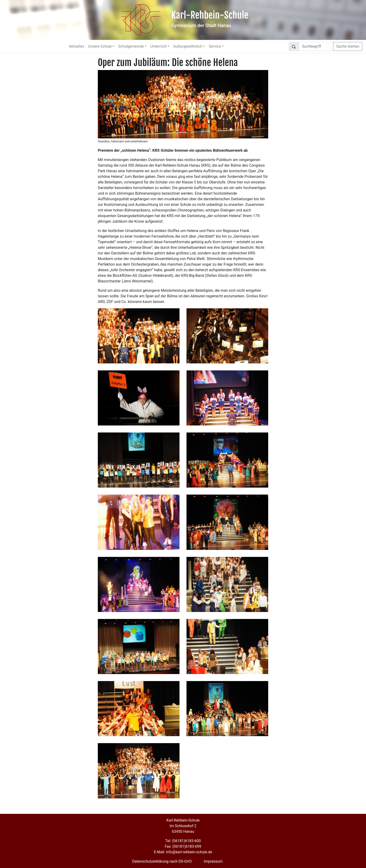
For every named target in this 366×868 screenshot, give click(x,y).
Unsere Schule (100, 46)
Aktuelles (77, 46)
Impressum (213, 861)
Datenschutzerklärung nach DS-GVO (162, 861)
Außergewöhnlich (188, 46)
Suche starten (348, 46)
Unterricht (158, 46)
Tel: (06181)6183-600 (183, 841)
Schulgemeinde (131, 46)
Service (215, 46)
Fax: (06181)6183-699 (183, 846)
